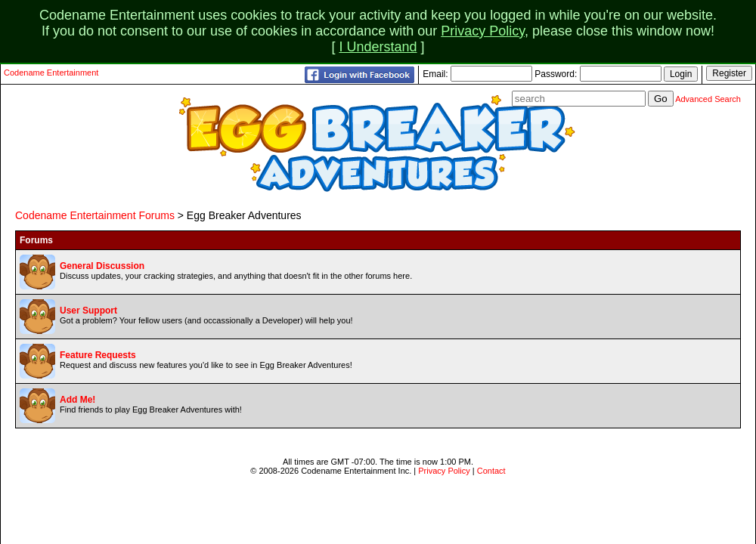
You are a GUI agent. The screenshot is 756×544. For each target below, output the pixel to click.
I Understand (378, 47)
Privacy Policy (483, 31)
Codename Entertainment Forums (95, 215)
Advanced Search (708, 99)
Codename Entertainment (51, 73)
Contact (491, 471)
